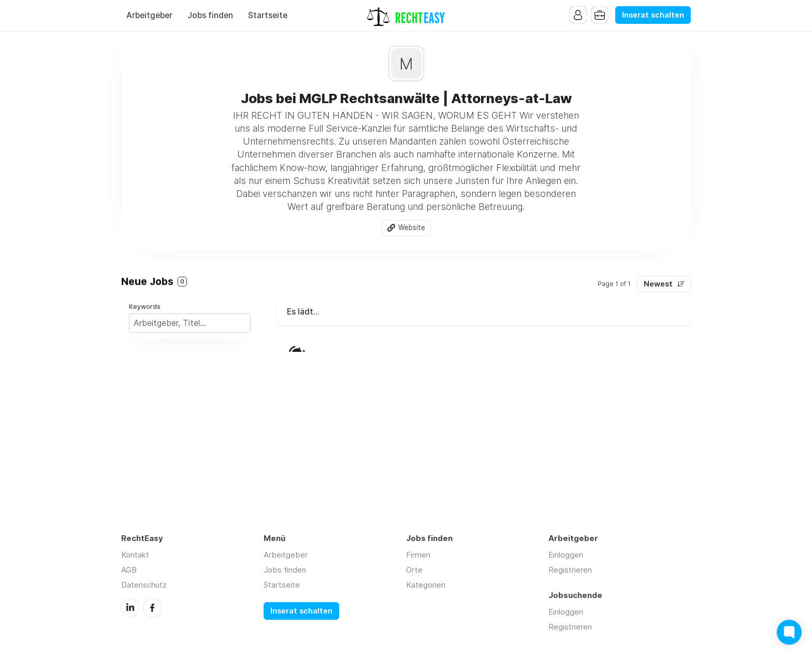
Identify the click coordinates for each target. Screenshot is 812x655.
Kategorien (426, 585)
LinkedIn (130, 608)
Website (412, 227)
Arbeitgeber (149, 15)
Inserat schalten (653, 15)
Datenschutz (144, 585)
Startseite (268, 15)
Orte (414, 570)
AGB (129, 570)
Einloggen (566, 555)
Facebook (152, 608)
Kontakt (135, 555)
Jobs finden (210, 15)
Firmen (418, 555)
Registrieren (570, 570)
